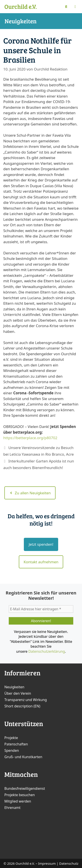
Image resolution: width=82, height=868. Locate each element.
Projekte (11, 738)
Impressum (47, 863)
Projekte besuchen (20, 795)
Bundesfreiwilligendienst (25, 788)
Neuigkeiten (14, 687)
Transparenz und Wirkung (26, 700)
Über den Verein (18, 693)
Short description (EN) (22, 706)
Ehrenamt (12, 808)
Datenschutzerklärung (47, 651)
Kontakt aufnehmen (41, 562)
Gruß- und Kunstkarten (23, 757)
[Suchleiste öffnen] (66, 7)
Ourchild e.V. (21, 6)
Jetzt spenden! (41, 544)
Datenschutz (69, 863)
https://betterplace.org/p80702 (30, 438)
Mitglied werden (18, 801)
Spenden (12, 750)
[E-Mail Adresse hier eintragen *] (41, 609)
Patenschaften (16, 744)
